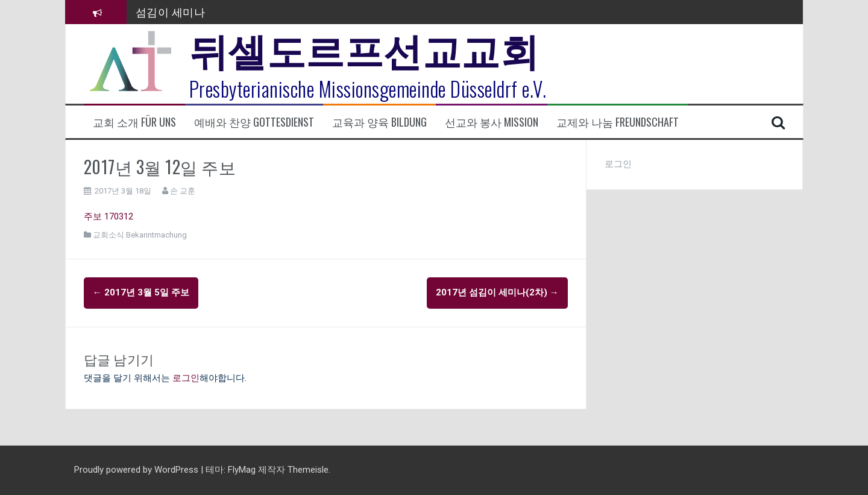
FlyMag (242, 470)
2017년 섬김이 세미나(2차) (497, 292)
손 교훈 (183, 191)
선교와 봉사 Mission (492, 122)
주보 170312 (108, 216)
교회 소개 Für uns (134, 122)
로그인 (186, 378)
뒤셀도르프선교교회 (364, 48)
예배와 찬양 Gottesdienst (254, 122)
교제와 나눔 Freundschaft (618, 122)
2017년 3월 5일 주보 (141, 292)
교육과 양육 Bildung (379, 122)
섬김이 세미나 (171, 11)
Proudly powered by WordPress (137, 470)
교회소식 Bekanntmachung (140, 235)
